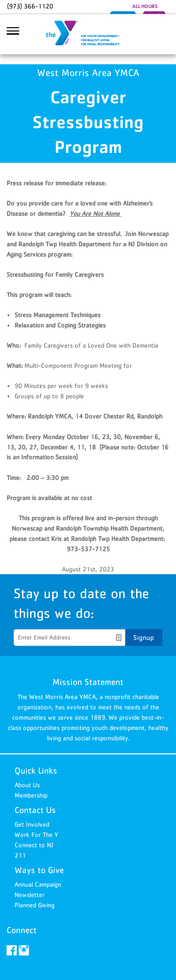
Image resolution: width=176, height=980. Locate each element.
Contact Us (35, 810)
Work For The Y (36, 835)
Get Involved (32, 824)
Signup (144, 637)
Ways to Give (39, 870)
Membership (31, 795)
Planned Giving (34, 905)
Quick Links (36, 771)
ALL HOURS (145, 6)
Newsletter (30, 895)
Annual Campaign (38, 884)
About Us (27, 785)
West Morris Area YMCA (88, 34)
